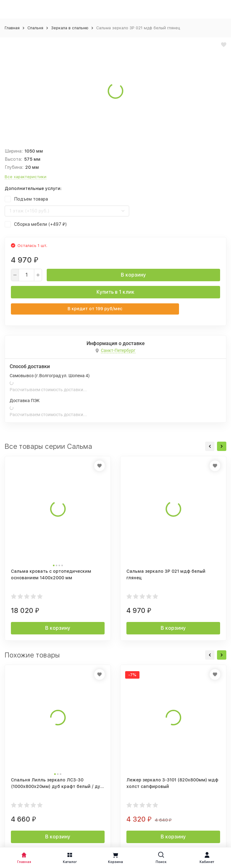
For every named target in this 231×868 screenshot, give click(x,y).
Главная (12, 28)
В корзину (133, 275)
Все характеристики (26, 177)
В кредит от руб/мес (95, 309)
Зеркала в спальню (70, 28)
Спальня (35, 28)
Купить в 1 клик (115, 292)
